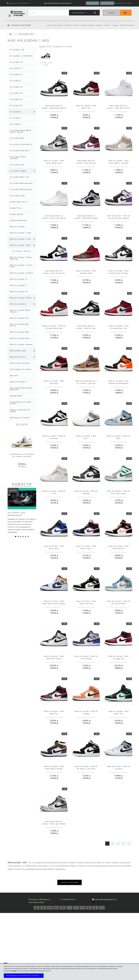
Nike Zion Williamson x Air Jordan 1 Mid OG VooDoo (86, 383)
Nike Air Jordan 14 (19, 279)
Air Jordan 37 (16, 105)
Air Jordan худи (17, 196)
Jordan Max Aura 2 (19, 202)
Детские (14, 375)
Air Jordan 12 (16, 74)
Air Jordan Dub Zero (19, 150)
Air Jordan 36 (16, 99)
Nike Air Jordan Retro (20, 338)
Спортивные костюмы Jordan (21, 403)
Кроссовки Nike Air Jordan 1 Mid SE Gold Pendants (86, 163)
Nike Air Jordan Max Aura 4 (19, 325)
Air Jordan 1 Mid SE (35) (46, 58)
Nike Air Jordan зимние (21, 344)
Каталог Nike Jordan (53, 25)
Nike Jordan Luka (18, 351)
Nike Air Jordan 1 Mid (20, 245)
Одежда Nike (16, 396)
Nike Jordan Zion (18, 357)
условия (14, 971)
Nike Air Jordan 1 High (21, 233)
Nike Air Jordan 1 (18, 227)
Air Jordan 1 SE (17, 50)
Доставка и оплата (70, 25)
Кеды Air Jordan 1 (18, 382)
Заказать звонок (92, 3)
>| (129, 843)
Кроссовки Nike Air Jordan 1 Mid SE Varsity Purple (54, 273)
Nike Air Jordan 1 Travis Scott (21, 266)
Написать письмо (107, 3)
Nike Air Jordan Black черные (20, 311)
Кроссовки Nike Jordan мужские (21, 389)
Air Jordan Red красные (21, 183)
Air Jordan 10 (16, 62)
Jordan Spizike (17, 214)
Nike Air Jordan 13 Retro (22, 273)
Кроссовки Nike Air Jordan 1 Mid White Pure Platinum (118, 108)
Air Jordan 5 (16, 112)
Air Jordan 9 (16, 124)
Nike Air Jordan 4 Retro (21, 298)
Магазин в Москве (127, 25)
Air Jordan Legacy (18, 171)
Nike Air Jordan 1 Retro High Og (21, 258)
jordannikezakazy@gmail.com (106, 899)
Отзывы (115, 25)
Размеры (98, 25)
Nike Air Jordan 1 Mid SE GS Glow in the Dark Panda (86, 769)
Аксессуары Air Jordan (21, 369)
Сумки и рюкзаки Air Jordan (20, 411)
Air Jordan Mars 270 (19, 177)
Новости (107, 25)
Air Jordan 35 (16, 93)
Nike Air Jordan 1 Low (20, 239)
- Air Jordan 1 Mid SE (21, 251)
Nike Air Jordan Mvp (19, 332)
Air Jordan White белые (21, 189)
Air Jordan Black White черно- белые (21, 131)
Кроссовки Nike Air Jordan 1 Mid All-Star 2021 (86, 328)
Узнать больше (69, 882)
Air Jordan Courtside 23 (21, 144)
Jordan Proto (16, 208)
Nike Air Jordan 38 (19, 292)
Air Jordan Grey (17, 165)
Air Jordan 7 (16, 118)
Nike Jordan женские (20, 363)
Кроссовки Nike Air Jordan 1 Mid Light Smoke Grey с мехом (54, 824)
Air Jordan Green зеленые (18, 158)
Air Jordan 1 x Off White (21, 56)
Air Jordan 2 (16, 81)
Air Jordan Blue (17, 138)
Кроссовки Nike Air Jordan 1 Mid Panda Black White (54, 108)
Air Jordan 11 (16, 68)
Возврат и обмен (86, 25)
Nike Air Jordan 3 (18, 285)
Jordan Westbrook (18, 220)
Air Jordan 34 (16, 87)
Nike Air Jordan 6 (18, 304)
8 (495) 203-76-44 (69, 899)
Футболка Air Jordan (20, 418)
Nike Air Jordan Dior (20, 318)
